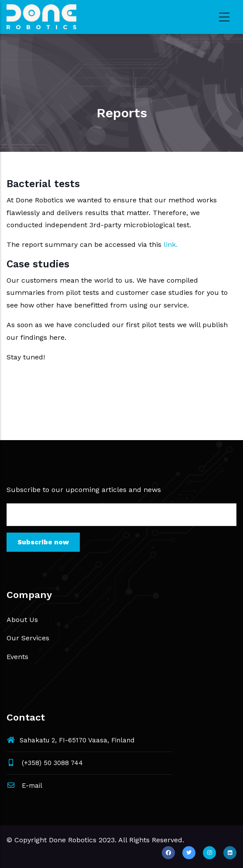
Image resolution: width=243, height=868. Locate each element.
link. (171, 244)
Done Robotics (73, 840)
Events (17, 657)
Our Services (28, 638)
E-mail (24, 786)
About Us (22, 620)
